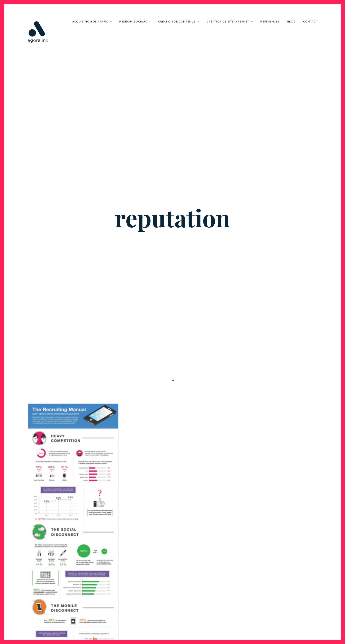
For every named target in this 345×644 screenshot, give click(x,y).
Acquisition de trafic (92, 22)
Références (270, 22)
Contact (310, 22)
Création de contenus (179, 22)
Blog (291, 22)
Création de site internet (230, 22)
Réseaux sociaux (135, 22)
